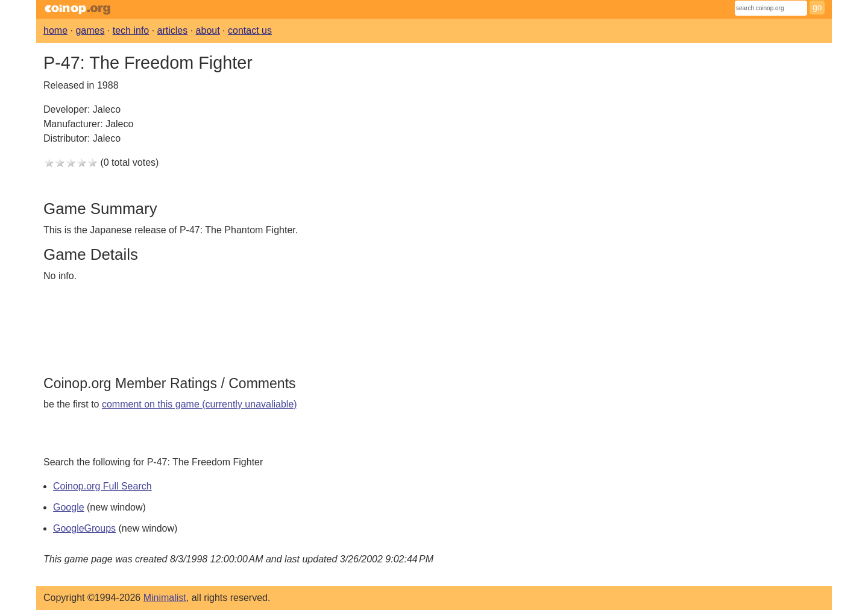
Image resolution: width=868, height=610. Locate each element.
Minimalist (165, 598)
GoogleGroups (84, 528)
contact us (250, 30)
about (208, 30)
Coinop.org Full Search (102, 486)
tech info (131, 30)
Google (69, 507)
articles (173, 30)
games (90, 30)
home (55, 30)
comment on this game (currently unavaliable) (200, 404)
